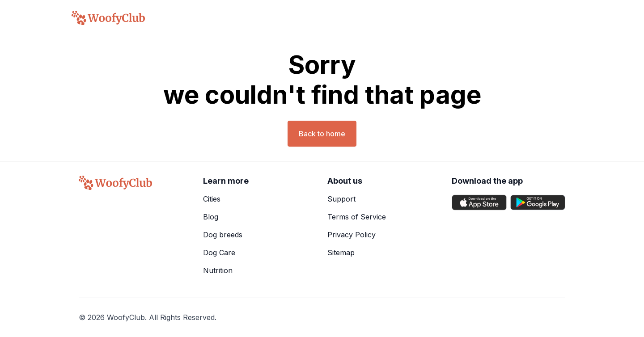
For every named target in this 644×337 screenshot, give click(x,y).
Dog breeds (223, 235)
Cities (212, 199)
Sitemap (341, 253)
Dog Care (219, 253)
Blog (211, 217)
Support (341, 199)
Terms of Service (357, 217)
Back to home (322, 134)
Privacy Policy (352, 235)
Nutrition (218, 270)
